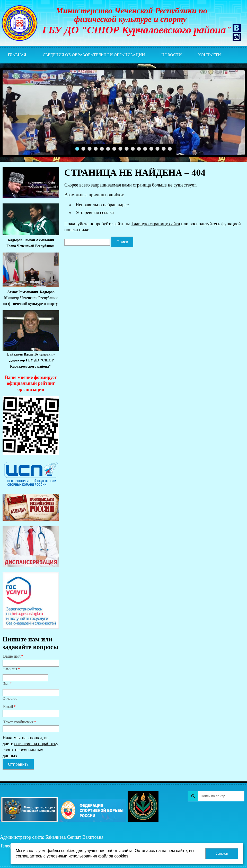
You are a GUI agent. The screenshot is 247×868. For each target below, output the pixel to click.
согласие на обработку (36, 744)
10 (133, 149)
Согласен (222, 854)
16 (170, 149)
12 (145, 149)
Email (8, 707)
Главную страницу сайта (156, 224)
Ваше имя (12, 656)
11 (139, 149)
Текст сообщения (18, 722)
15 (164, 149)
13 (151, 149)
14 (158, 149)
